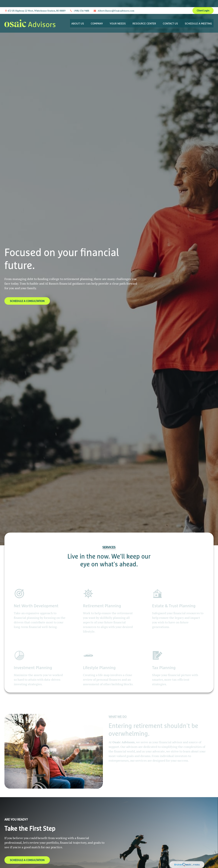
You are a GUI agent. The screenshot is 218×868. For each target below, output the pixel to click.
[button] (78, 16)
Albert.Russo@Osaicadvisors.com (114, 3)
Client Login (203, 3)
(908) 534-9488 (79, 3)
